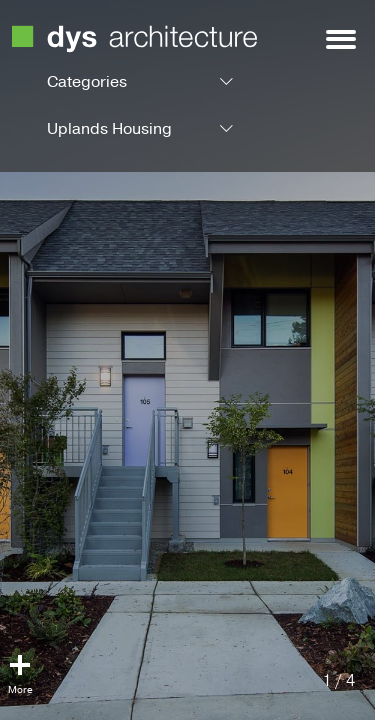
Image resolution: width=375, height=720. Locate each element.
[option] (187, 360)
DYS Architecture (134, 39)
